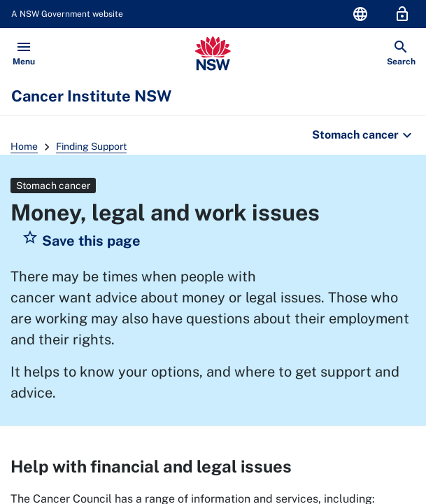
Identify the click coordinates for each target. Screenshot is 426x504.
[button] (81, 241)
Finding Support (91, 146)
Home (24, 146)
